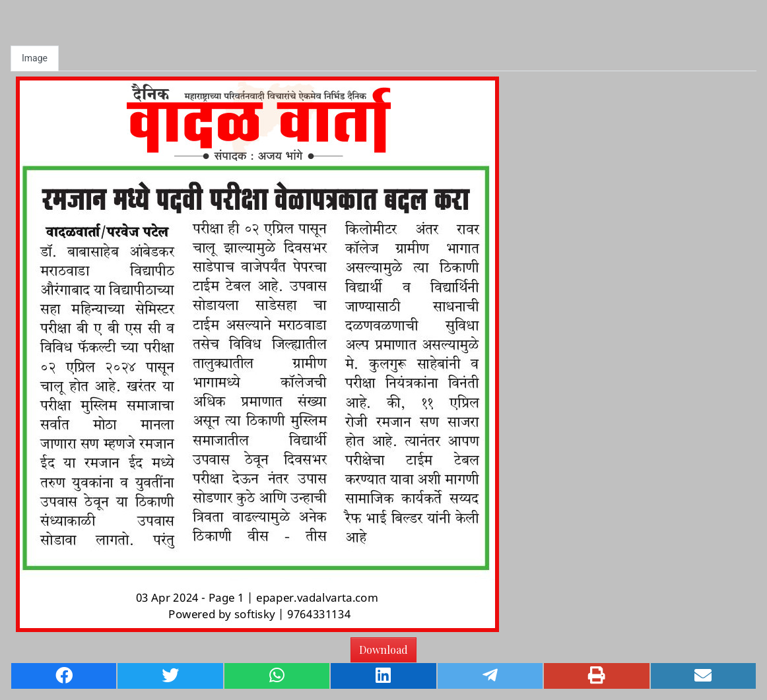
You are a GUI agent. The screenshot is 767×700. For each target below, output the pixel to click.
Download (383, 650)
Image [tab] (35, 58)
